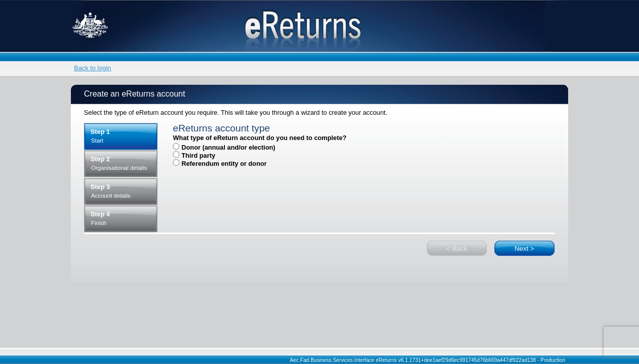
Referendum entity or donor (224, 164)
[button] (524, 248)
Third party (198, 155)
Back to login (92, 68)
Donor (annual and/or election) (229, 147)
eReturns (319, 26)
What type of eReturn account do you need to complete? (260, 138)
